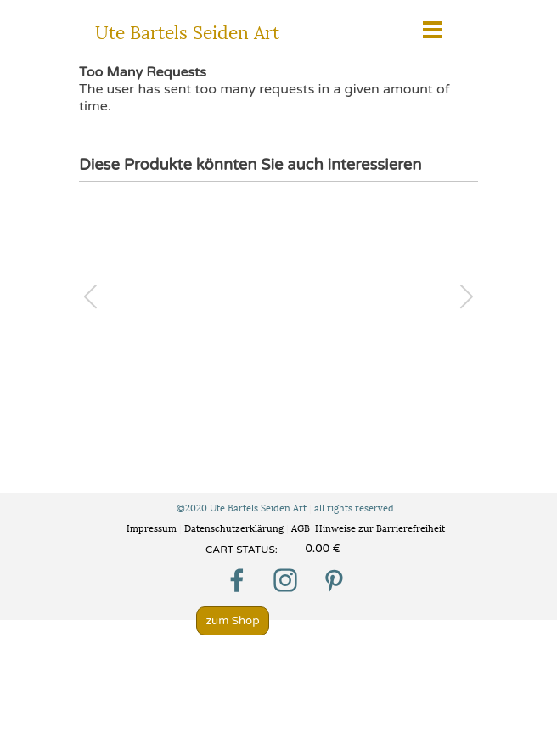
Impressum (152, 527)
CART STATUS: (242, 550)
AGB (301, 527)
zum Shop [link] (232, 621)
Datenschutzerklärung (235, 527)
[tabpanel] (255, 549)
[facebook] (237, 580)
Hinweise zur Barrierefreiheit (380, 527)
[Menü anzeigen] (433, 29)
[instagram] (285, 580)
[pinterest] (334, 580)
